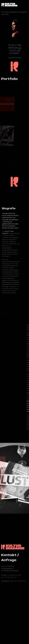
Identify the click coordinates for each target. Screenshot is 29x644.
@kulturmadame (18, 581)
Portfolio (5, 12)
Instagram (23, 12)
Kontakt (5, 14)
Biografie (14, 12)
